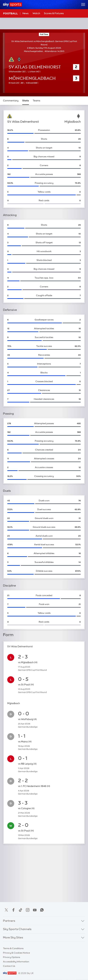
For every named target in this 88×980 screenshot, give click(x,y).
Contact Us (9, 966)
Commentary (11, 101)
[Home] (13, 5)
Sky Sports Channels (17, 929)
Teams (36, 101)
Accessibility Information (16, 962)
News (26, 13)
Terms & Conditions (13, 948)
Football (11, 13)
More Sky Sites (13, 937)
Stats (26, 101)
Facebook (13, 910)
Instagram (28, 910)
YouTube (35, 910)
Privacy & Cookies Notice (16, 953)
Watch (36, 13)
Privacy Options (12, 957)
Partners (9, 921)
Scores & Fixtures (54, 13)
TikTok (21, 910)
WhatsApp (42, 910)
